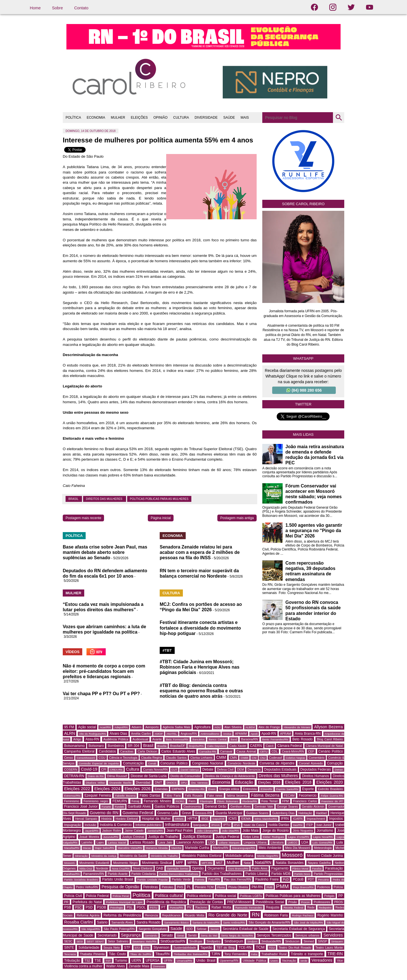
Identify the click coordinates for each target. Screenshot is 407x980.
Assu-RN (92, 739)
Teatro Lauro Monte (329, 948)
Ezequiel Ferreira (98, 795)
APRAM (285, 734)
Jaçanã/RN (91, 831)
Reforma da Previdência (122, 915)
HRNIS (179, 819)
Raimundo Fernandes (249, 908)
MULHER (118, 118)
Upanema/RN (229, 961)
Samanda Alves (122, 922)
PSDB (102, 907)
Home (35, 8)
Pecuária (323, 880)
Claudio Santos (176, 758)
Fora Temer (270, 801)
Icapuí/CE (218, 819)
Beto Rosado (302, 739)
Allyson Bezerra (328, 727)
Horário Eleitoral (127, 819)
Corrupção (335, 763)
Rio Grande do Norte (228, 915)
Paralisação (334, 868)
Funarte (106, 807)
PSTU (154, 908)
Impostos (336, 819)
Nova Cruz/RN (121, 869)
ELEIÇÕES (139, 118)
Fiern (192, 801)
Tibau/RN (163, 954)
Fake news (215, 795)
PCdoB (298, 879)
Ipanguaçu (200, 825)
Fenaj (136, 801)
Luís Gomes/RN (322, 843)
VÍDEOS (72, 652)
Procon (305, 902)
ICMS (233, 819)
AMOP (159, 734)
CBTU (264, 752)
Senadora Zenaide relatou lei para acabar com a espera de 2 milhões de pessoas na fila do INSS (200, 552)
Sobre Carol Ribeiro (303, 204)
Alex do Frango (269, 727)
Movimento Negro (125, 863)
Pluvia (221, 887)
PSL (129, 907)
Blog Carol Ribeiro (330, 739)
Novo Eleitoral (143, 868)
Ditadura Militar (96, 783)
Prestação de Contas (206, 902)
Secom (215, 929)
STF (127, 948)
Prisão (293, 902)
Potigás (329, 896)
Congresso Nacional (207, 763)
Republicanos (171, 915)
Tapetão (206, 948)
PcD (286, 879)
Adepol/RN (121, 727)
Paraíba (317, 869)
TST (108, 961)
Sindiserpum (234, 941)
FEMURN (120, 801)
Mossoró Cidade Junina (325, 856)
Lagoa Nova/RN (323, 837)
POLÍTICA (73, 118)
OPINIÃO (161, 118)
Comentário (317, 758)
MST (219, 863)
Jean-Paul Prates (180, 831)
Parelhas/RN (72, 874)
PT (164, 907)
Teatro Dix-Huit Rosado (295, 948)
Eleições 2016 (269, 782)
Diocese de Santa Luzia (149, 776)
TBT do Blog (225, 948)
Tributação (72, 961)
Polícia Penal (121, 896)
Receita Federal (293, 908)
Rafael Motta (221, 907)
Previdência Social (270, 902)
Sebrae (202, 929)
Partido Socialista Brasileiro (81, 880)
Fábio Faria (173, 795)
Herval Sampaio (86, 819)
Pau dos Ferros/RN (238, 879)
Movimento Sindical (157, 863)
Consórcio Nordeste (241, 763)
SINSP (322, 941)
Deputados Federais (316, 769)
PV (189, 907)
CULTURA (181, 118)
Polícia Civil (73, 896)
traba (254, 954)
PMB (269, 887)
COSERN (71, 769)
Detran (339, 770)
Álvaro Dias (118, 734)
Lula (340, 842)
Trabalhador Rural (274, 954)
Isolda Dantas (279, 825)
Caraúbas (127, 751)
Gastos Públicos (167, 806)
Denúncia (254, 769)
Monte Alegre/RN (268, 856)
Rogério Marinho (330, 915)
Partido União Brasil (117, 879)
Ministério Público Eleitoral (202, 856)
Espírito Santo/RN (287, 789)
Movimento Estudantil (94, 863)
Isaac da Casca (254, 825)
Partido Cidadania (144, 874)
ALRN (70, 733)
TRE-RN (335, 954)
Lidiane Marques (229, 843)
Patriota (200, 880)
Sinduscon (292, 941)
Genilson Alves (241, 806)
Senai (180, 935)
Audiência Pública (116, 739)
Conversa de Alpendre (277, 763)
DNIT (158, 782)
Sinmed (309, 941)
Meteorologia (323, 848)
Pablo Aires (260, 868)
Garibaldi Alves (139, 806)
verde (304, 961)
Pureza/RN (177, 908)
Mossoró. (70, 863)
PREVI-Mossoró (239, 902)
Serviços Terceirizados (274, 935)
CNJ (263, 758)
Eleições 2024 (107, 789)
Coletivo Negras (295, 758)
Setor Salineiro (118, 941)
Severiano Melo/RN (145, 941)
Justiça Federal (227, 837)
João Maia (250, 831)
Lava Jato (165, 842)
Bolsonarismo (74, 746)
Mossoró (292, 855)
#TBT (167, 650)
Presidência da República (166, 902)
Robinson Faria (276, 915)
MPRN (192, 863)
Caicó (270, 746)
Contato (81, 8)
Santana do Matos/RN (206, 922)
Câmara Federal (290, 746)
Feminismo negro (96, 801)
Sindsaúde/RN (271, 941)
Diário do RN (96, 776)
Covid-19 (89, 769)
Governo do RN (104, 813)
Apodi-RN (269, 734)
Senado (167, 935)
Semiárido (151, 935)
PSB (68, 907)
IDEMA (246, 819)
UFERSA (152, 961)
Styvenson (161, 948)
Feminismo (72, 801)
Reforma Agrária (88, 915)
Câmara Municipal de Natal (324, 746)
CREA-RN (116, 770)
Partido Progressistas (328, 874)
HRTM (192, 819)
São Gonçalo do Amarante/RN (269, 922)
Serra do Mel (209, 935)
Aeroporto (152, 727)
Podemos (324, 887)
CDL (275, 751)
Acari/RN (105, 727)
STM (146, 948)
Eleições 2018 (298, 782)
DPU (184, 783)
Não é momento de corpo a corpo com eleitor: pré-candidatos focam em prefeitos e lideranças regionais (104, 671)
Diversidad (143, 782)
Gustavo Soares (257, 813)
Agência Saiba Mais (177, 727)
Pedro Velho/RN (87, 887)
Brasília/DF (178, 746)
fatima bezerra (237, 795)
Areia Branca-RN (308, 734)
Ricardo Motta (195, 915)
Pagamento (280, 868)
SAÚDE (229, 118)
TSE (98, 961)
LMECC (293, 843)
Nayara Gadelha (319, 863)
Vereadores (322, 960)
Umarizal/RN (184, 961)
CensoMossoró (86, 758)
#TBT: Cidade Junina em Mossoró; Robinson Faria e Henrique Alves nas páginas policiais (200, 667)
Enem (212, 789)
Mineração (81, 856)
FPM (286, 801)
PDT (311, 879)
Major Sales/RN (105, 848)
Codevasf (276, 758)
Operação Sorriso (178, 869)
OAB (160, 868)
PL (189, 887)
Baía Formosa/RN (177, 739)
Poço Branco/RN (303, 887)
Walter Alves (116, 966)
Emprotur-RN (197, 789)
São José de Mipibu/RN (308, 922)
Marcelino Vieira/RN (130, 848)
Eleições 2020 (330, 782)
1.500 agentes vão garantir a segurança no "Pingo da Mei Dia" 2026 (314, 531)
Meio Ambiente (270, 848)
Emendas (161, 789)
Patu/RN (214, 879)
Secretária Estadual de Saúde (246, 929)
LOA (305, 842)
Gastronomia (192, 806)
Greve (186, 813)
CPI (104, 769)
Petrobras (151, 887)
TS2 (87, 961)
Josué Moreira (89, 837)
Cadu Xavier (238, 746)
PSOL (141, 907)
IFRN (285, 819)
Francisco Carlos (305, 801)
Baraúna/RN (249, 739)
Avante (157, 739)
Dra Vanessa (199, 783)
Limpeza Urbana (255, 842)
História (106, 819)
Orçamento (216, 868)
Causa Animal (246, 751)
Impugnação (72, 825)
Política (141, 895)
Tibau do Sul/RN (141, 954)
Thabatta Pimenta (92, 954)
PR (66, 902)
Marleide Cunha (197, 848)
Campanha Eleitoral (79, 751)
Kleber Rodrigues (274, 837)
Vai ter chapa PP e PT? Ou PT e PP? (101, 694)
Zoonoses (159, 966)
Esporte (308, 789)
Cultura (133, 769)
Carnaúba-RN (208, 752)
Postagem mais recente (83, 518)
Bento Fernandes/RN (275, 739)
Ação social (87, 727)
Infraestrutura (177, 825)
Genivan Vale (264, 806)
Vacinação (289, 961)
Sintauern (337, 941)
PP (341, 896)
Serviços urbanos (307, 935)
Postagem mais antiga (237, 518)
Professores (322, 902)
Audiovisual (140, 739)
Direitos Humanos (315, 776)
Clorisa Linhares (201, 758)
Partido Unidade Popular (153, 880)
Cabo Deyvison (216, 746)
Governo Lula (168, 813)
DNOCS (172, 783)
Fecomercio (308, 795)
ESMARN (266, 789)
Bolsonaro (96, 746)
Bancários (199, 739)
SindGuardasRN (173, 941)
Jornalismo (325, 831)
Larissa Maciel (117, 843)
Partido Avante (118, 874)
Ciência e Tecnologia (123, 758)
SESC (68, 941)
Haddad (321, 813)
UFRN (168, 961)
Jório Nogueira (303, 831)
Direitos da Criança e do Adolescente (230, 776)
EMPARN (178, 789)
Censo (69, 758)
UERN (136, 961)
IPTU (227, 825)
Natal (247, 863)
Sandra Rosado (148, 922)
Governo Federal (138, 813)
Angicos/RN (189, 734)
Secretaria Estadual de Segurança (299, 929)
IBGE (205, 819)
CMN (234, 758)
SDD (190, 929)
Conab (152, 763)
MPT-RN (207, 863)
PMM (282, 886)
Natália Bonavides (290, 863)
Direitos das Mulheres (105, 499)
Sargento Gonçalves (152, 929)
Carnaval (226, 751)
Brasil (74, 499)
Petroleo (167, 887)
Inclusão (90, 825)
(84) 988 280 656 (304, 390)
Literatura (277, 842)
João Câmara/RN (207, 831)
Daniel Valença (190, 770)
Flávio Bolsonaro (228, 801)
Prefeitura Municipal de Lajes (124, 902)
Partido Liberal (257, 874)
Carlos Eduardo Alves (178, 751)
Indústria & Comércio (116, 825)
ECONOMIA (96, 118)
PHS (180, 887)
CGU (102, 758)
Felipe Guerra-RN (332, 796)
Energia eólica (229, 789)
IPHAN (216, 825)
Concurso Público (174, 763)
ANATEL (172, 734)
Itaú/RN (298, 825)
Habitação (305, 813)
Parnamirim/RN (94, 874)
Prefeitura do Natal (87, 902)
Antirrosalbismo (210, 734)
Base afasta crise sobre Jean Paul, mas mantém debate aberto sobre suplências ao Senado (105, 552)
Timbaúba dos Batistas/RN (190, 954)
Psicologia (116, 908)
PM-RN (257, 887)
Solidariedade (89, 948)
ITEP (309, 825)
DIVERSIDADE (206, 118)
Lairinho (87, 842)
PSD (89, 907)
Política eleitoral (199, 896)
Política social (226, 896)
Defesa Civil (225, 769)
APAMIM (241, 734)
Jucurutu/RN (111, 837)
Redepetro (325, 908)
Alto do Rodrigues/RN (92, 734)
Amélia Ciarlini (141, 734)
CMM (221, 757)
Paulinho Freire (267, 879)
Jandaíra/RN (155, 831)
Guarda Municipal (229, 813)
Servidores (333, 935)
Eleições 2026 (138, 789)
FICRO (180, 801)
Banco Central (217, 739)
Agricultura (202, 727)
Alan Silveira (233, 727)
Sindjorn (252, 941)
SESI (80, 941)
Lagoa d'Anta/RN (298, 837)
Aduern (136, 727)
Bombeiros (116, 746)
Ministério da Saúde (133, 856)
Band (234, 739)
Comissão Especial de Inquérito (99, 763)
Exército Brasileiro (330, 789)
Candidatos (107, 751)
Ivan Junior (324, 825)
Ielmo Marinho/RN (266, 819)
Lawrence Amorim (190, 842)
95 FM (69, 727)
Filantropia (206, 801)
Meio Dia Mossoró (298, 848)
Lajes (100, 842)
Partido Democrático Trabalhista (179, 874)
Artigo (77, 739)
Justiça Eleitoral (197, 836)
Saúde (176, 929)
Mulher (233, 862)
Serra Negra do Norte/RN (237, 935)
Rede (311, 907)
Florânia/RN (250, 801)
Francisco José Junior (81, 806)
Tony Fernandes (236, 954)
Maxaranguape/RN (243, 848)
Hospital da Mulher (156, 819)
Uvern (274, 961)
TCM (260, 947)
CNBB (244, 758)
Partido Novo (302, 874)
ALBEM (250, 727)
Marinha (176, 848)
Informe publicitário (148, 825)
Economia (221, 782)
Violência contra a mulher (83, 966)
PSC (78, 907)
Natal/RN (263, 862)
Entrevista (250, 789)
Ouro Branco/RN (238, 869)
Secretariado (107, 935)
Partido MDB (281, 874)
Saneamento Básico (176, 922)
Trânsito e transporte (307, 954)
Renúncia (151, 915)
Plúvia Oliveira (238, 887)
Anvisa (227, 734)
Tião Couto (117, 954)
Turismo (121, 961)
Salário (102, 922)
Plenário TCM (204, 887)
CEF (311, 751)
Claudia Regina (151, 758)
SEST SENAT (95, 941)
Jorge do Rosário (275, 831)
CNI (254, 758)
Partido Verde (181, 879)
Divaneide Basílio (120, 783)
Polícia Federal (97, 896)
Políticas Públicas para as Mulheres (159, 499)
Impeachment (316, 819)
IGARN (298, 819)
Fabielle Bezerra (125, 796)
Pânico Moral (300, 869)
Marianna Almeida (157, 848)
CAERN (256, 746)
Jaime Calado (134, 831)
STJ (137, 948)
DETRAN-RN (74, 776)
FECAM (289, 795)
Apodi (254, 734)
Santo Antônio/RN (234, 922)
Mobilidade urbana (239, 856)
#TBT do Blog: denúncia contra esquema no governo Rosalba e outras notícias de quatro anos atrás (201, 691)
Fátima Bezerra (265, 795)
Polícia (338, 887)
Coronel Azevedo (311, 763)
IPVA (237, 825)
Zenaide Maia (139, 966)
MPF (180, 863)
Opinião (198, 868)
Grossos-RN (203, 813)
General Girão (216, 806)
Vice (340, 961)
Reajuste (273, 907)
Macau (87, 848)
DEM (241, 769)
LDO (211, 842)
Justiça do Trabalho (163, 837)
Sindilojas (196, 941)
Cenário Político (331, 751)
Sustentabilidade (185, 948)
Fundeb (119, 807)
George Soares (287, 806)
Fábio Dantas (150, 795)
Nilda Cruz (86, 869)
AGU (217, 727)
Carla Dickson (147, 751)
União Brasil (206, 961)
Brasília (162, 746)
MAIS (245, 118)
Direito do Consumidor (186, 776)
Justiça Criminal (133, 837)
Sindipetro (214, 941)
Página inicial (161, 518)
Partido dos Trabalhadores (222, 874)
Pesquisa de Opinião (120, 887)
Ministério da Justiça (104, 856)
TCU (272, 948)
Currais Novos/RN (155, 769)
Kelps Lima (251, 837)
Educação (244, 782)
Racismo (201, 907)
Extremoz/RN (72, 796)
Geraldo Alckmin (313, 806)
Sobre (57, 8)
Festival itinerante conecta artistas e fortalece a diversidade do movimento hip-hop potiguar (200, 628)
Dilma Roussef (117, 776)
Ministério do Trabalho (164, 856)
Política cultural (169, 896)
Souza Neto (112, 948)
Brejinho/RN (196, 746)
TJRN (216, 954)
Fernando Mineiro (158, 801)
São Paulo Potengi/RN (119, 929)
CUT (174, 770)
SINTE (69, 948)
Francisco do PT (332, 801)
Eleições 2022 (77, 789)
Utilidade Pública (255, 961)
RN (256, 915)
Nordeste (102, 868)
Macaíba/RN (72, 848)
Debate (208, 769)
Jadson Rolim (111, 831)
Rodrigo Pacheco (303, 915)
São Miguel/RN (91, 929)
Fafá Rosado (194, 795)
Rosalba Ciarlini (78, 922)
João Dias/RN (230, 831)
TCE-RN (245, 948)
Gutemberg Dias (283, 813)
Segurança (131, 935)
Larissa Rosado (142, 842)
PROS (338, 902)
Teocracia (70, 954)
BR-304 (134, 746)
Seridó (192, 935)
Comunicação (133, 763)
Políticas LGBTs (251, 896)
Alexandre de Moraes (297, 727)
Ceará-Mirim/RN (293, 751)
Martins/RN (221, 848)
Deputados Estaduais (280, 769)
